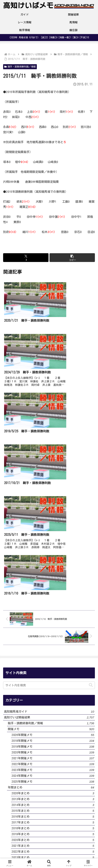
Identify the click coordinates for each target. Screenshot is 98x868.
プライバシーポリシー (49, 840)
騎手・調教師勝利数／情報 (20, 67)
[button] (72, 258)
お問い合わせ (81, 840)
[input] (49, 514)
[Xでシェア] (26, 258)
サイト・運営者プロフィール (17, 842)
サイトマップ (49, 851)
